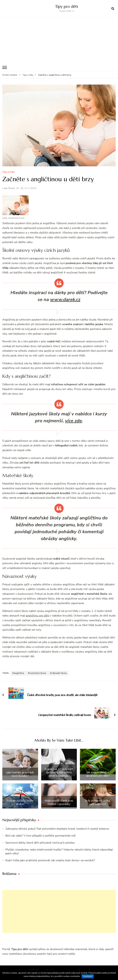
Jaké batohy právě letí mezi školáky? (20, 774)
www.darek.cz (65, 300)
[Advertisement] (59, 41)
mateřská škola (38, 673)
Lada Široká (9, 188)
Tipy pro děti (67, 6)
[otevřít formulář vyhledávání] (113, 9)
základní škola (59, 673)
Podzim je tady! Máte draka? (20, 802)
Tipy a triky (8, 172)
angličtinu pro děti (37, 616)
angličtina (19, 673)
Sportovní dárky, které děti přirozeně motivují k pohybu (40, 843)
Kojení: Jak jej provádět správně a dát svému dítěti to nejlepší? (59, 772)
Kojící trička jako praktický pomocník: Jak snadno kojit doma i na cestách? (50, 860)
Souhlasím (88, 976)
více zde (73, 421)
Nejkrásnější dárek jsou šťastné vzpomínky (59, 802)
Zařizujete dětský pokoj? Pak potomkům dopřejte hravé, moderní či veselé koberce (57, 829)
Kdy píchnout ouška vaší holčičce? (98, 802)
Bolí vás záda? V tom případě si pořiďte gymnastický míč (40, 836)
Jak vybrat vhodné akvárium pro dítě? (98, 774)
